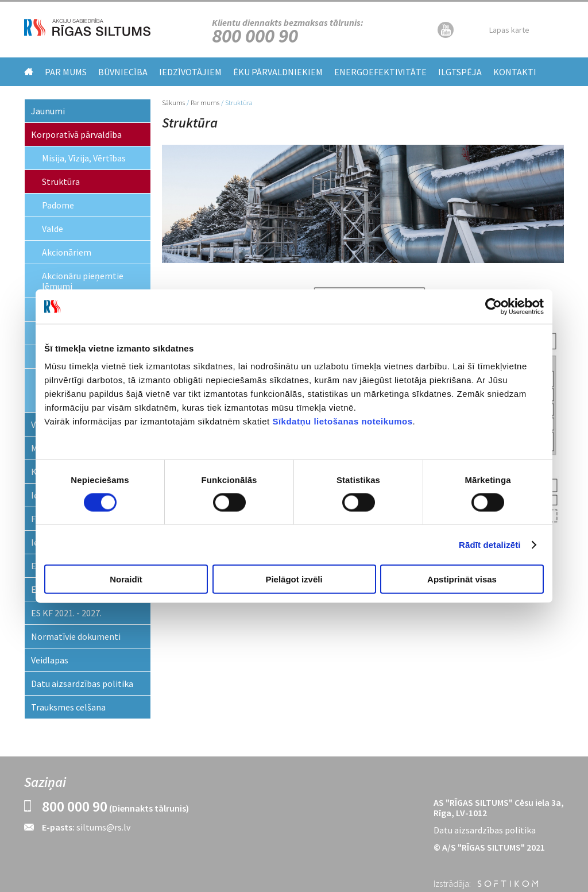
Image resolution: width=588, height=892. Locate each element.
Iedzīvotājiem (190, 72)
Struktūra (61, 182)
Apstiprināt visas (462, 579)
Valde (53, 229)
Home (29, 72)
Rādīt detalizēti (490, 544)
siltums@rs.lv (103, 827)
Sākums (173, 103)
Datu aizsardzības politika (82, 684)
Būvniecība (123, 72)
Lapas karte (509, 30)
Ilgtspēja (460, 72)
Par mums (66, 72)
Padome (58, 205)
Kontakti (515, 72)
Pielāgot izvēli (294, 579)
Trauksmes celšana (68, 707)
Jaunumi (48, 111)
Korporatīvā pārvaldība (76, 134)
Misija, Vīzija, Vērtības (84, 158)
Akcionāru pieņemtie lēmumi (83, 281)
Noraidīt (126, 579)
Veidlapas (50, 660)
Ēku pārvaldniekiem (278, 72)
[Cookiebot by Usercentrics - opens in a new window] (494, 306)
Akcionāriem (67, 252)
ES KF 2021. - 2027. (66, 613)
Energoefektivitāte (380, 72)
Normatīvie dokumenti (76, 636)
